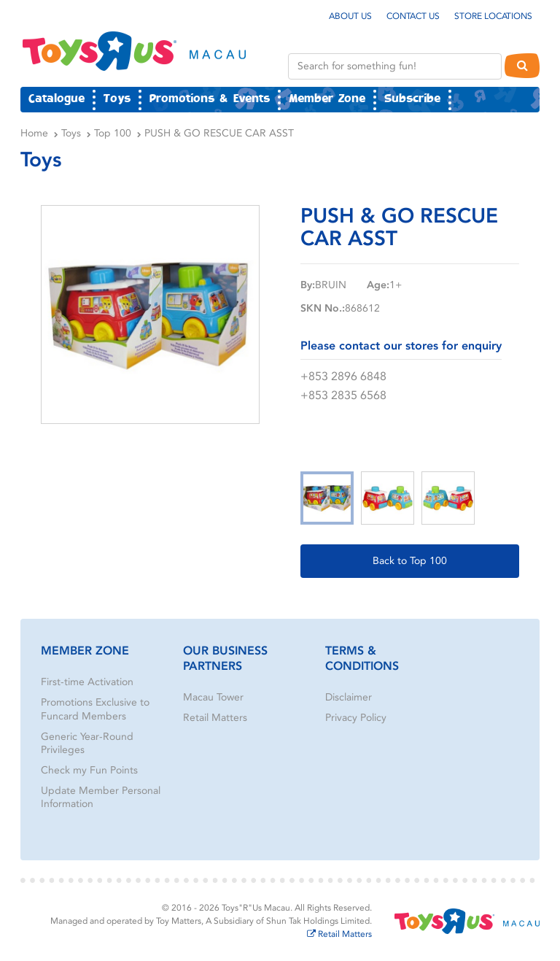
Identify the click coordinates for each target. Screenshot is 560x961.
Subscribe (412, 99)
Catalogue (57, 99)
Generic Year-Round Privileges (87, 743)
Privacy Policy (356, 718)
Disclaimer (349, 697)
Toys (117, 99)
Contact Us (413, 16)
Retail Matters (215, 718)
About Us (350, 16)
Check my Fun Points (89, 770)
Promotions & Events (210, 99)
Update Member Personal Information (101, 797)
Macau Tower (213, 697)
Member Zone (327, 99)
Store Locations (493, 16)
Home (34, 133)
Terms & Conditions (362, 658)
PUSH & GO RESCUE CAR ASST (219, 133)
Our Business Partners (225, 658)
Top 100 (113, 133)
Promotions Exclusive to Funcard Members (95, 709)
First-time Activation (87, 682)
